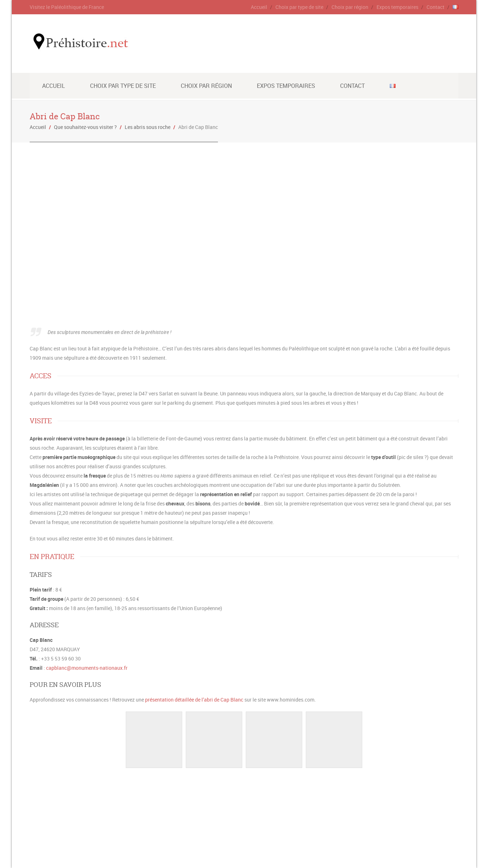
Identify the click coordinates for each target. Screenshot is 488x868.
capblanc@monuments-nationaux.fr (87, 668)
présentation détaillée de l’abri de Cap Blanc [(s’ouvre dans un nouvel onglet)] (194, 700)
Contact (435, 7)
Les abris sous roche (148, 127)
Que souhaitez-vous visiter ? (85, 127)
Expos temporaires (397, 7)
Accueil (259, 7)
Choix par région (350, 7)
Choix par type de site (299, 7)
